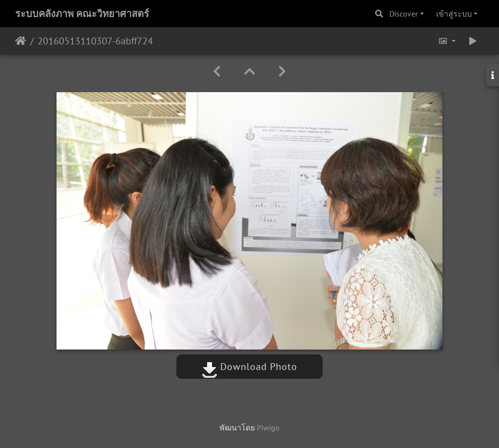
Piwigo (268, 428)
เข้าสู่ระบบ (454, 14)
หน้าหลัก (21, 41)
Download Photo (249, 367)
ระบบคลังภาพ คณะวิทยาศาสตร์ (82, 14)
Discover (403, 14)
